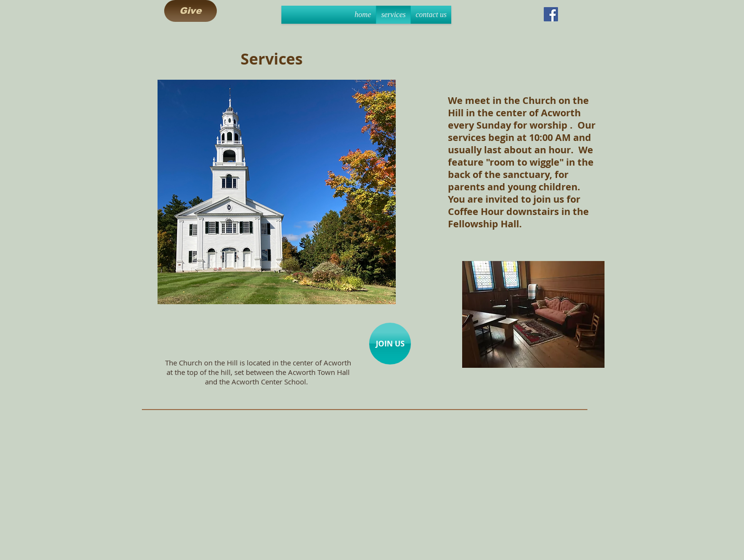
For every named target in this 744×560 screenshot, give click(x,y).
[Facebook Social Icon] (551, 14)
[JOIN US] (390, 344)
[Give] (191, 11)
